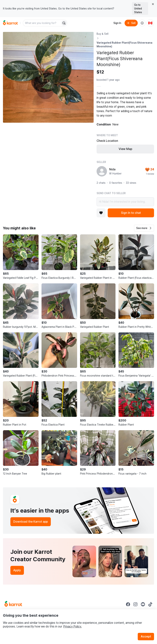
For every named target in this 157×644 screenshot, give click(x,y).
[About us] (142, 23)
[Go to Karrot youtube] (143, 604)
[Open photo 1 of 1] (48, 77)
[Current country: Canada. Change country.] (150, 23)
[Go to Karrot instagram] (135, 604)
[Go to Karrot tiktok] (150, 604)
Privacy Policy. (72, 626)
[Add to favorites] (101, 213)
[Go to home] (10, 23)
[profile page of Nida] (102, 171)
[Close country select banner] (153, 4)
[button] (144, 228)
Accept (146, 636)
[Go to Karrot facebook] (128, 604)
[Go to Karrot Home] (13, 604)
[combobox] (42, 23)
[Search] (64, 23)
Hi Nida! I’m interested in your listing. (125, 202)
